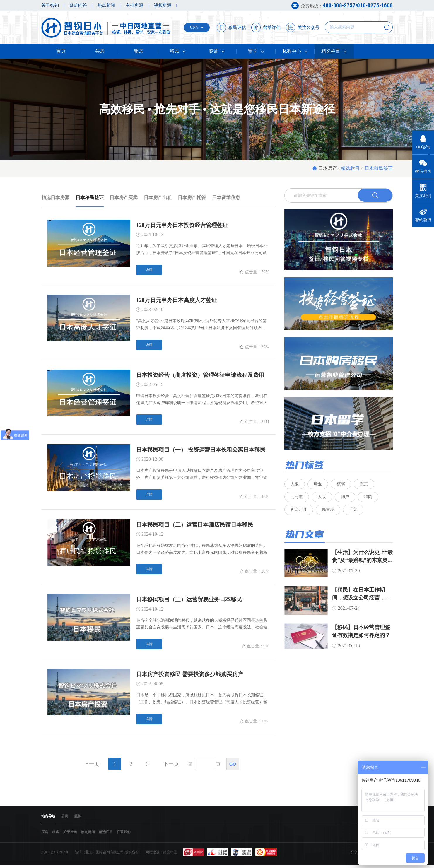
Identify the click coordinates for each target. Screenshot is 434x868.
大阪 (295, 485)
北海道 (297, 499)
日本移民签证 (90, 198)
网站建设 (153, 855)
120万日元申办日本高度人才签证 (179, 300)
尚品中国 (170, 855)
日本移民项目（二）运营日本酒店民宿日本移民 (198, 526)
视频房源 (163, 5)
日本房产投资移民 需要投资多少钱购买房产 (193, 676)
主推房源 (134, 5)
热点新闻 (106, 5)
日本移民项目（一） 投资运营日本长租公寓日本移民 (204, 451)
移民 (178, 51)
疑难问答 (78, 5)
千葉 (354, 513)
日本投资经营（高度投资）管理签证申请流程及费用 (204, 376)
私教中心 (295, 51)
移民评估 (237, 28)
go (233, 766)
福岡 (369, 499)
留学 (256, 51)
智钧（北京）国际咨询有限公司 (99, 855)
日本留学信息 (226, 198)
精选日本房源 (55, 198)
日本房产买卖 (124, 198)
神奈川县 (299, 513)
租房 (139, 51)
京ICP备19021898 (55, 855)
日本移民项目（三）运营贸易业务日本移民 (192, 601)
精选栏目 (334, 51)
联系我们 (124, 835)
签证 (217, 51)
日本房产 (328, 168)
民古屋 (328, 513)
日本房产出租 (158, 198)
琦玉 (318, 485)
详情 (149, 270)
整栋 (78, 819)
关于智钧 (50, 5)
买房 (100, 51)
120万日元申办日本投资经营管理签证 (184, 225)
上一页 (91, 766)
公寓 (65, 819)
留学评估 (272, 28)
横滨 (341, 485)
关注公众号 (309, 28)
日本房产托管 (192, 198)
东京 (365, 485)
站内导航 (48, 819)
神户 (346, 499)
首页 (61, 51)
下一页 (171, 766)
